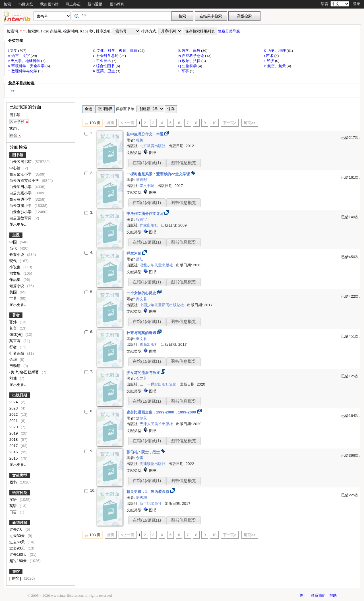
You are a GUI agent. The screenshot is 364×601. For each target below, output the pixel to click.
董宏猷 (141, 180)
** (13, 91)
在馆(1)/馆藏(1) (147, 163)
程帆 (140, 140)
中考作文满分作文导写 (146, 214)
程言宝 (141, 220)
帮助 (333, 595)
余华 (14, 360)
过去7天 (16, 529)
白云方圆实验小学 (25, 181)
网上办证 (73, 4)
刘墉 (14, 378)
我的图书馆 (49, 4)
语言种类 (20, 493)
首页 (111, 123)
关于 (303, 595)
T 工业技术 (103, 61)
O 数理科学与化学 (23, 71)
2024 (14, 402)
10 (214, 123)
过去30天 (18, 536)
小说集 (15, 267)
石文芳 (141, 378)
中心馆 (15, 168)
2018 (14, 440)
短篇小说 (17, 286)
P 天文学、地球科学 (24, 61)
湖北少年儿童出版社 (157, 265)
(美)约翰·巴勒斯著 (25, 372)
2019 (14, 433)
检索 (7, 4)
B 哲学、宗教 (190, 51)
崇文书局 (148, 186)
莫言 (14, 328)
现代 (14, 261)
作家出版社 (149, 225)
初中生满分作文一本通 (146, 134)
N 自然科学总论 (192, 56)
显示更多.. (18, 224)
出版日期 (20, 395)
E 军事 (184, 71)
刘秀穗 (141, 498)
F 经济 (269, 61)
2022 (14, 414)
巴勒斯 (15, 366)
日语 (14, 512)
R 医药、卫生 (105, 71)
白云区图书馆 (21, 162)
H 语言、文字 (19, 56)
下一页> (230, 123)
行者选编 (17, 353)
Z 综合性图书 (104, 66)
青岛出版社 (149, 344)
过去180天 (19, 554)
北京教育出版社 (153, 146)
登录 (357, 4)
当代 (14, 248)
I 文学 (13, 51)
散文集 (15, 273)
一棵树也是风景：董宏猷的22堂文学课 (159, 174)
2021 (14, 421)
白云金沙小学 (21, 212)
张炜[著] (16, 335)
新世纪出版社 (151, 504)
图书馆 (18, 155)
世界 (14, 298)
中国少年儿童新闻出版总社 (162, 305)
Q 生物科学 (188, 66)
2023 (14, 408)
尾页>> (250, 123)
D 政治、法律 (190, 61)
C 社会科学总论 (106, 56)
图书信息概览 (183, 163)
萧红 (140, 259)
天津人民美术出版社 (157, 424)
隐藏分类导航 (229, 31)
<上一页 (128, 123)
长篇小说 (17, 255)
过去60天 (18, 542)
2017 (14, 446)
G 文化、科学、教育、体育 (116, 51)
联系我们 (318, 595)
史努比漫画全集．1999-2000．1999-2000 (162, 412)
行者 (14, 347)
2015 (14, 458)
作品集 (15, 280)
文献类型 (20, 475)
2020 (14, 427)
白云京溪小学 (21, 206)
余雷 (140, 458)
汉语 (14, 500)
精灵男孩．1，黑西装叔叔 (148, 492)
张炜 (14, 322)
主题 (16, 235)
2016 (14, 452)
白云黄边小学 (21, 199)
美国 (14, 292)
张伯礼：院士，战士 (144, 452)
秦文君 (141, 299)
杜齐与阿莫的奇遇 (142, 333)
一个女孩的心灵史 (142, 293)
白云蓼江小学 (21, 174)
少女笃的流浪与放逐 (144, 373)
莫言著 (15, 341)
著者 (16, 315)
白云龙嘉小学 (21, 193)
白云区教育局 (21, 218)
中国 (14, 242)
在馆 (16, 572)
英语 (14, 506)
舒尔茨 (141, 418)
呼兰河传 (135, 253)
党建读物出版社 (153, 464)
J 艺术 (269, 56)
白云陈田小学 (21, 187)
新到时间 (20, 523)
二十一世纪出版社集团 (159, 384)
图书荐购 (117, 4)
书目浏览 (26, 4)
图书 (14, 482)
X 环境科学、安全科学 (27, 66)
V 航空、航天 (275, 66)
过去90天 (18, 548)
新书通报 (95, 4)
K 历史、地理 (275, 51)
